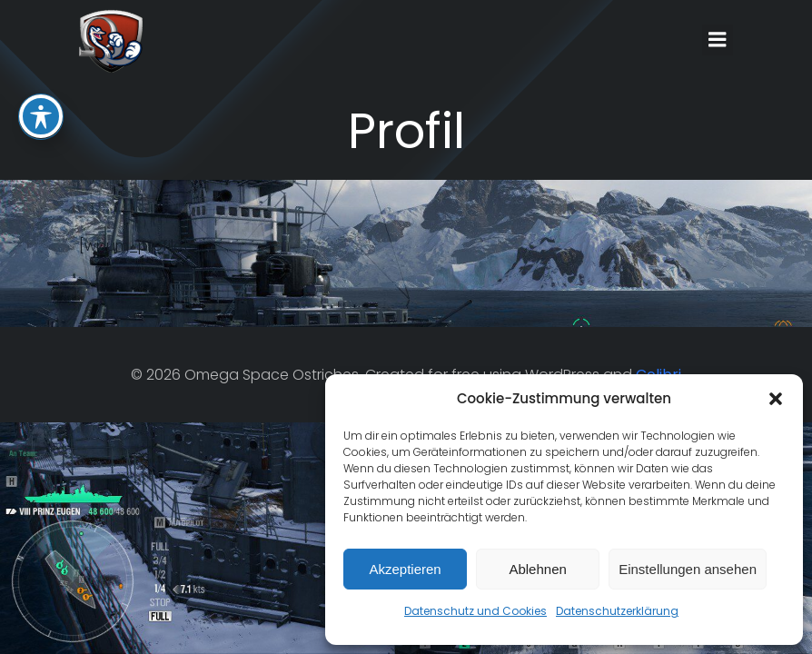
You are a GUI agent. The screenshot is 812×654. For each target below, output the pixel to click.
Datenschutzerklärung (617, 611)
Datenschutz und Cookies (475, 611)
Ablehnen (537, 569)
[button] (776, 399)
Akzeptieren (405, 569)
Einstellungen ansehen (688, 569)
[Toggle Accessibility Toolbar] (41, 49)
